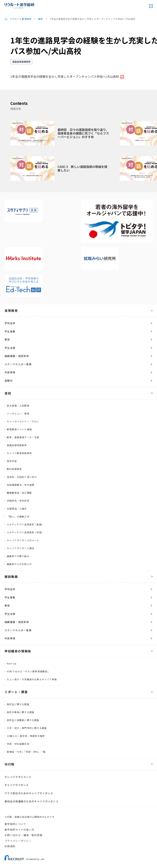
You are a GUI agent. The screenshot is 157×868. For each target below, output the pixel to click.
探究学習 (12, 461)
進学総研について (15, 824)
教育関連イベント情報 (19, 429)
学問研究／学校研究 (18, 501)
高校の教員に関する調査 (21, 712)
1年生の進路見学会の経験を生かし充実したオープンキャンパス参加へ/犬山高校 (65, 76)
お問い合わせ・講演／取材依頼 (23, 835)
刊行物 (10, 764)
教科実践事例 (14, 469)
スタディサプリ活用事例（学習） (25, 532)
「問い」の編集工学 (18, 516)
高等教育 (11, 311)
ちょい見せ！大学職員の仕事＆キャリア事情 (32, 679)
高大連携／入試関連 (18, 406)
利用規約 (10, 846)
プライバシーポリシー (18, 841)
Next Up (12, 663)
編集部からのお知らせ (19, 564)
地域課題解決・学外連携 (21, 485)
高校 (40, 19)
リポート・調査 (16, 692)
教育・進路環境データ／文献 (23, 437)
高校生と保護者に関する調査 (23, 720)
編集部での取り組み (18, 556)
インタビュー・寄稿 (18, 413)
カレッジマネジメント (18, 777)
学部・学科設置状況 (18, 744)
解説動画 (11, 577)
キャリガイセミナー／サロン (23, 421)
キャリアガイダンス (17, 785)
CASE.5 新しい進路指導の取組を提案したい (82, 168)
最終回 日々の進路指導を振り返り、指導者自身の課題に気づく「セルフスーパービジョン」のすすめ (83, 133)
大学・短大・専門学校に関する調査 (27, 728)
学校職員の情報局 (18, 651)
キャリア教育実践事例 (19, 453)
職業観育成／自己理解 (19, 493)
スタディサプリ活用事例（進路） (25, 524)
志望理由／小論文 (17, 509)
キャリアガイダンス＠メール (23, 540)
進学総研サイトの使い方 (19, 830)
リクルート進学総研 (21, 19)
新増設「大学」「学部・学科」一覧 (26, 752)
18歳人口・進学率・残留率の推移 (26, 736)
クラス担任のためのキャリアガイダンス (29, 793)
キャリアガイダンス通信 (21, 548)
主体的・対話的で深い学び (22, 477)
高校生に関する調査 (18, 704)
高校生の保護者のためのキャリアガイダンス (31, 801)
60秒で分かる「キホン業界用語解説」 (28, 671)
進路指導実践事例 (21, 62)
